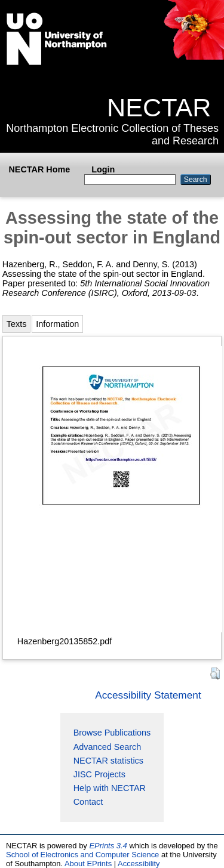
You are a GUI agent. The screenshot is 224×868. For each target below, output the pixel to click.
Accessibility (139, 864)
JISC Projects (99, 774)
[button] (215, 674)
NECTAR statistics (108, 761)
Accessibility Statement (148, 695)
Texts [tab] (17, 324)
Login (103, 169)
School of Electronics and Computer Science (82, 855)
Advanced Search (108, 747)
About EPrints (88, 864)
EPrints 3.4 (108, 846)
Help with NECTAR (110, 788)
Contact (88, 802)
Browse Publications (112, 733)
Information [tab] (57, 324)
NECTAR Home (39, 169)
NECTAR (159, 107)
